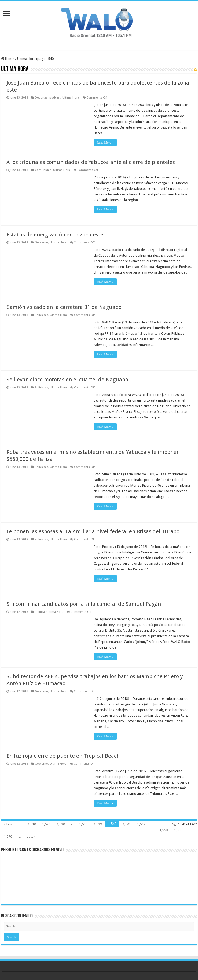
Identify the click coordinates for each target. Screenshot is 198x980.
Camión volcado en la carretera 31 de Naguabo (64, 307)
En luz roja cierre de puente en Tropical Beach (63, 756)
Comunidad (43, 170)
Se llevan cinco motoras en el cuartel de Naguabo (67, 380)
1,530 (61, 824)
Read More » (105, 143)
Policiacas (42, 315)
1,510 (32, 824)
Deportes (41, 98)
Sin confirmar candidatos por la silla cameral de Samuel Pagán (84, 604)
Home (8, 59)
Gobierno (41, 243)
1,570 (8, 837)
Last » (31, 837)
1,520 (46, 824)
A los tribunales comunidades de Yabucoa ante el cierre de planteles (91, 162)
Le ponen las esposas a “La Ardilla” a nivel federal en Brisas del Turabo (93, 531)
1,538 (83, 824)
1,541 (127, 824)
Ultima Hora (71, 98)
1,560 (178, 830)
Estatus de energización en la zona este (55, 235)
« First (8, 824)
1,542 (141, 824)
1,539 (98, 824)
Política (40, 612)
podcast (55, 98)
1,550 (164, 830)
